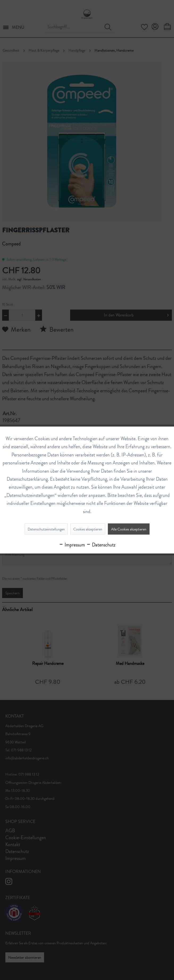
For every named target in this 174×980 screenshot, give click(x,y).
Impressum (72, 545)
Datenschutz (101, 545)
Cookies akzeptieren (88, 529)
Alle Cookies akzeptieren (129, 529)
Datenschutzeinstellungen (46, 529)
